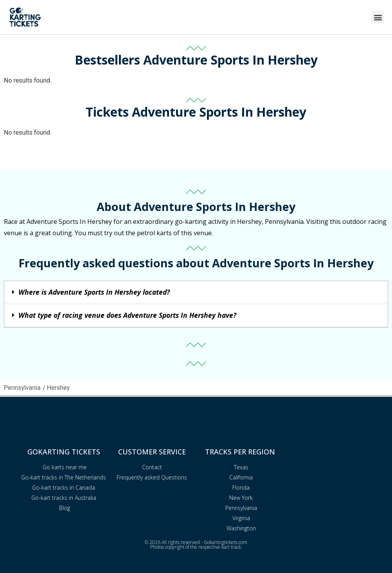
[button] (378, 17)
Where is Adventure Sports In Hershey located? (94, 292)
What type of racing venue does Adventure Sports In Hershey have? (127, 315)
